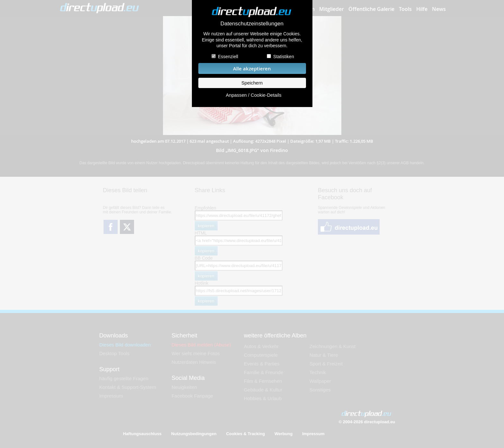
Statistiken (284, 57)
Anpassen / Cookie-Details (253, 95)
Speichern (252, 83)
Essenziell (228, 57)
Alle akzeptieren (252, 69)
